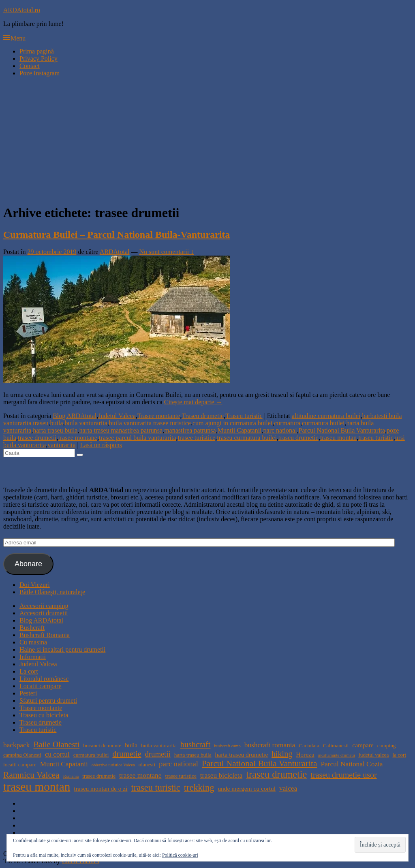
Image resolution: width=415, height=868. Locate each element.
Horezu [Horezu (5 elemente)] (305, 754)
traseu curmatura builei (247, 438)
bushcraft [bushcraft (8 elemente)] (195, 744)
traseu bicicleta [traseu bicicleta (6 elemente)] (221, 775)
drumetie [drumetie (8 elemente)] (127, 754)
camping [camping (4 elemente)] (387, 745)
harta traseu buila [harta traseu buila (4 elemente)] (193, 755)
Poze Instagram (40, 73)
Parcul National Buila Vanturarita (342, 430)
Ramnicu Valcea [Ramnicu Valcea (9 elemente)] (31, 775)
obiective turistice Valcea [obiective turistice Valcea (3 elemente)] (113, 765)
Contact (30, 66)
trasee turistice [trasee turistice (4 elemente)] (181, 776)
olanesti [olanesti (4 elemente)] (147, 765)
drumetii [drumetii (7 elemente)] (158, 754)
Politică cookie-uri (180, 855)
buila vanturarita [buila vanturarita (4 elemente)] (159, 745)
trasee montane (78, 438)
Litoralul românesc (44, 679)
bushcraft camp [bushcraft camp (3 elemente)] (227, 746)
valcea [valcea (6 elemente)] (288, 788)
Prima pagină (37, 51)
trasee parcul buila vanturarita (138, 438)
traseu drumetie (298, 438)
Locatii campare (41, 686)
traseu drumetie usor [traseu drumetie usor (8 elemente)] (343, 775)
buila (57, 423)
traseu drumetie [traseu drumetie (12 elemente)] (276, 774)
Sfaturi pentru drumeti (48, 701)
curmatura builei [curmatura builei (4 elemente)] (91, 755)
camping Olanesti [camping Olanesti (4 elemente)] (22, 755)
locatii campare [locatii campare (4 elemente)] (20, 765)
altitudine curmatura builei (326, 416)
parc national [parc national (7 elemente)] (179, 764)
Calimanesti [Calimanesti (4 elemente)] (336, 745)
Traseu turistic (244, 416)
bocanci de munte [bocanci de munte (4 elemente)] (102, 745)
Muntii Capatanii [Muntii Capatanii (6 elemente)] (64, 764)
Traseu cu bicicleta (44, 715)
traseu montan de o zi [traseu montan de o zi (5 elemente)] (101, 788)
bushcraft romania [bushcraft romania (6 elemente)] (270, 745)
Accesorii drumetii (44, 613)
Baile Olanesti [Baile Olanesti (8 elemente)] (56, 744)
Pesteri (28, 693)
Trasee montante (159, 416)
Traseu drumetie (203, 416)
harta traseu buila (55, 430)
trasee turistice (197, 438)
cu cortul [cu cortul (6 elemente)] (57, 754)
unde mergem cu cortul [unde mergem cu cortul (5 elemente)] (247, 788)
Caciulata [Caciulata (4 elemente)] (309, 745)
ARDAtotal (115, 252)
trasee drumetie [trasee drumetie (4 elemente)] (99, 776)
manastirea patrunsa (190, 430)
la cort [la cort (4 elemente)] (399, 755)
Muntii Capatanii (240, 430)
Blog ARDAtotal (75, 416)
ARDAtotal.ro (22, 10)
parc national (280, 430)
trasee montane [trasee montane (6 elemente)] (140, 775)
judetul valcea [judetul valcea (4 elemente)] (374, 755)
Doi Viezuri (35, 585)
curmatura (287, 423)
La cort (29, 671)
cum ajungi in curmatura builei (232, 423)
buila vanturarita (86, 423)
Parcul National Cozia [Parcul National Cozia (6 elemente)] (352, 764)
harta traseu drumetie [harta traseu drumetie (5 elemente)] (242, 754)
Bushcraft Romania (45, 635)
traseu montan (338, 438)
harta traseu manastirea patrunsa (121, 430)
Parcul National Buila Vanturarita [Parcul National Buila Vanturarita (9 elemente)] (260, 763)
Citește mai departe (193, 402)
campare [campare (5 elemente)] (363, 745)
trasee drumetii (37, 438)
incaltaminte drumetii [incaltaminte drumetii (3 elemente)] (337, 755)
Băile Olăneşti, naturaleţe (52, 592)
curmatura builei (323, 423)
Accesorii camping (44, 606)
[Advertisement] (207, 140)
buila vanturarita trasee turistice (150, 423)
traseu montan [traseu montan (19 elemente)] (37, 787)
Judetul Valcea (117, 416)
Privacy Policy (39, 59)
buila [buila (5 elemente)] (131, 745)
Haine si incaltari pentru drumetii (62, 649)
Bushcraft (32, 628)
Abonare (28, 564)
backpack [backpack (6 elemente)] (16, 745)
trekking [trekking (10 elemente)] (199, 788)
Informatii (33, 657)
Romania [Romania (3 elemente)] (71, 776)
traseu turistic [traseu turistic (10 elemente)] (156, 788)
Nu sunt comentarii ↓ (167, 252)
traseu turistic (376, 438)
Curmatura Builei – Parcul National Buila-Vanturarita (117, 235)
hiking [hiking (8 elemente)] (282, 754)
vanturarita (61, 445)
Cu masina (33, 642)
